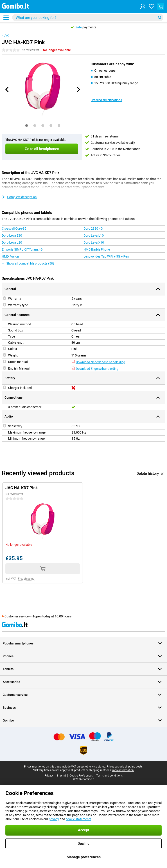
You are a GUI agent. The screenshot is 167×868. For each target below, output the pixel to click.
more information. (123, 770)
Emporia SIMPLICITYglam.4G (22, 249)
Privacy (49, 776)
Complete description (19, 197)
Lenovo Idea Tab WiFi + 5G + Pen (106, 256)
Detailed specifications (106, 100)
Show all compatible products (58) (28, 263)
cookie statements (79, 819)
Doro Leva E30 (12, 235)
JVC (6, 36)
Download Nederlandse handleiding (98, 362)
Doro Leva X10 (94, 242)
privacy (54, 819)
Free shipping (26, 579)
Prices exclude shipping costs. (125, 767)
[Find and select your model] (88, 18)
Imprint (62, 776)
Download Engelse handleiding (95, 369)
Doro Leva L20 (12, 242)
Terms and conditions (109, 776)
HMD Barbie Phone (97, 249)
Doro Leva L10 (94, 235)
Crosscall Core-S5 (14, 228)
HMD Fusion (10, 256)
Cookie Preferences (81, 776)
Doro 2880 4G (93, 228)
